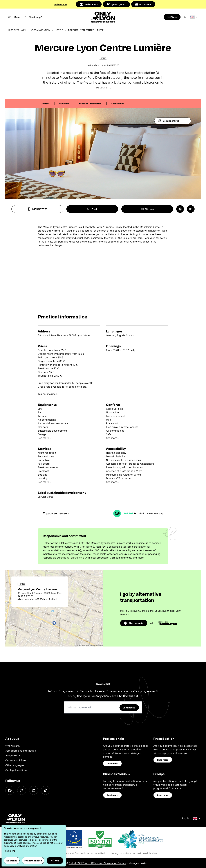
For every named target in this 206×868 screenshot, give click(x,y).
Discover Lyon (17, 30)
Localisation (118, 104)
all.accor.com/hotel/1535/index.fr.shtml (37, 599)
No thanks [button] (12, 861)
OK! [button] (55, 861)
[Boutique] (171, 17)
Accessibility (13, 756)
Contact (45, 104)
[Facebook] (10, 790)
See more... (44, 438)
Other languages (15, 765)
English (191, 818)
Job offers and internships (21, 751)
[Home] (103, 17)
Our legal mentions (16, 770)
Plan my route (134, 623)
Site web (147, 209)
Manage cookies (138, 863)
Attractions (143, 4)
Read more (112, 763)
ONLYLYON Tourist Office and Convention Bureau (97, 863)
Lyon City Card (116, 4)
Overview (64, 104)
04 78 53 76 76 (37, 209)
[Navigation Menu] (14, 17)
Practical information (90, 104)
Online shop (60, 4)
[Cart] (185, 17)
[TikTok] (45, 790)
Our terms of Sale (15, 760)
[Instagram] (22, 790)
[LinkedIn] (34, 790)
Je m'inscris (129, 708)
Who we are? (13, 746)
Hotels (59, 30)
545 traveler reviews (151, 513)
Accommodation (40, 30)
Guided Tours (89, 4)
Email (92, 209)
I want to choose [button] (33, 861)
